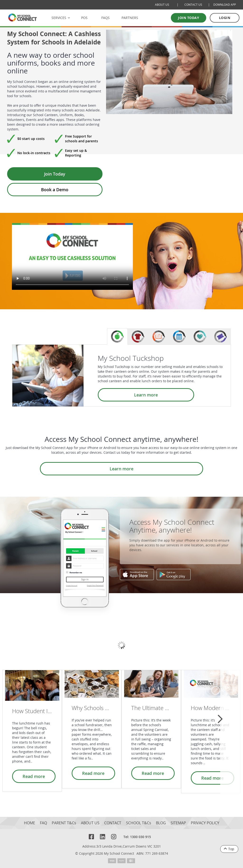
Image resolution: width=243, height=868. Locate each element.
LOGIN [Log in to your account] (225, 18)
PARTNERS (130, 18)
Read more (37, 776)
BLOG (161, 823)
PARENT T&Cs (64, 823)
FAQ (43, 823)
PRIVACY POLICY (205, 823)
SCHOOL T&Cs (139, 823)
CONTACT (113, 823)
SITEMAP (178, 823)
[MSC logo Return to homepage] (23, 17)
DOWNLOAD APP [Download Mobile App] (225, 5)
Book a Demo (55, 190)
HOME (30, 823)
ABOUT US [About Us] (162, 5)
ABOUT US (90, 823)
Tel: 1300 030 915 (137, 837)
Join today (189, 18)
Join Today (55, 174)
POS (84, 18)
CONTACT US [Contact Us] (193, 5)
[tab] (117, 336)
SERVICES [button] (59, 18)
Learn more (122, 395)
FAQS (105, 18)
